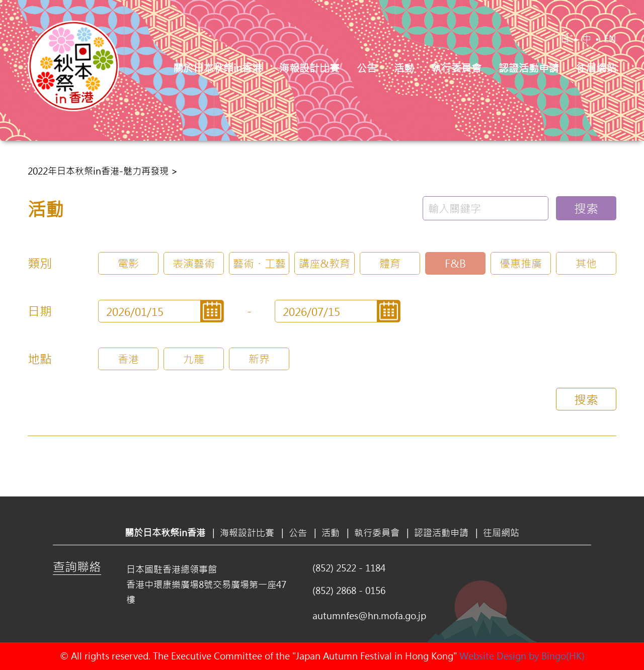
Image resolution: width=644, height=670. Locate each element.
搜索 (586, 208)
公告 (367, 68)
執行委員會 (456, 68)
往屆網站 (596, 68)
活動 (404, 68)
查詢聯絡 (77, 566)
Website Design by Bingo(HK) (522, 656)
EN (610, 39)
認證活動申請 (529, 68)
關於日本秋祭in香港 (218, 68)
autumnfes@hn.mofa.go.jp (369, 616)
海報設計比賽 (309, 68)
